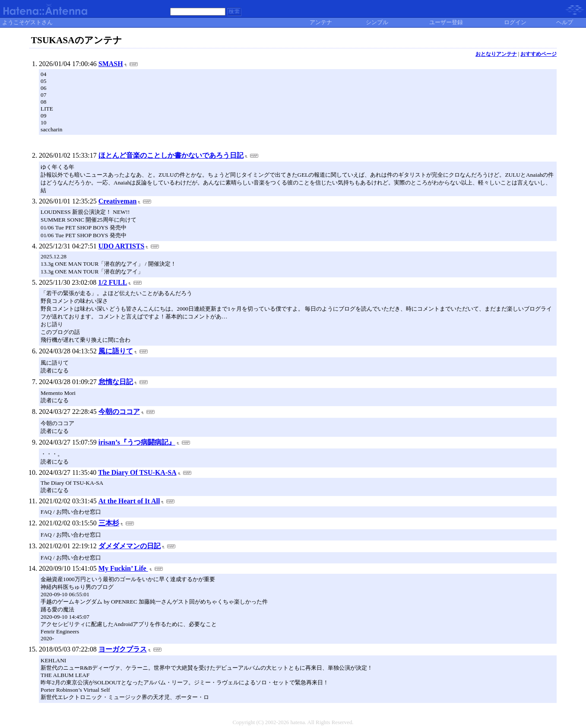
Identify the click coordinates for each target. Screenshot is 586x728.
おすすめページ (538, 54)
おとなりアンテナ (496, 54)
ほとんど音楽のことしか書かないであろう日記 (171, 155)
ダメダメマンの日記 (130, 546)
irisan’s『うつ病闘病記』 (137, 442)
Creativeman (118, 201)
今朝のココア (119, 412)
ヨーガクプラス (123, 649)
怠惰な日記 (116, 382)
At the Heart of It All (129, 501)
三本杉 (109, 523)
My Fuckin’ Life (123, 568)
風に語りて (116, 351)
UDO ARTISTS (122, 246)
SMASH (111, 64)
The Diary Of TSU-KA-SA (137, 472)
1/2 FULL (112, 282)
